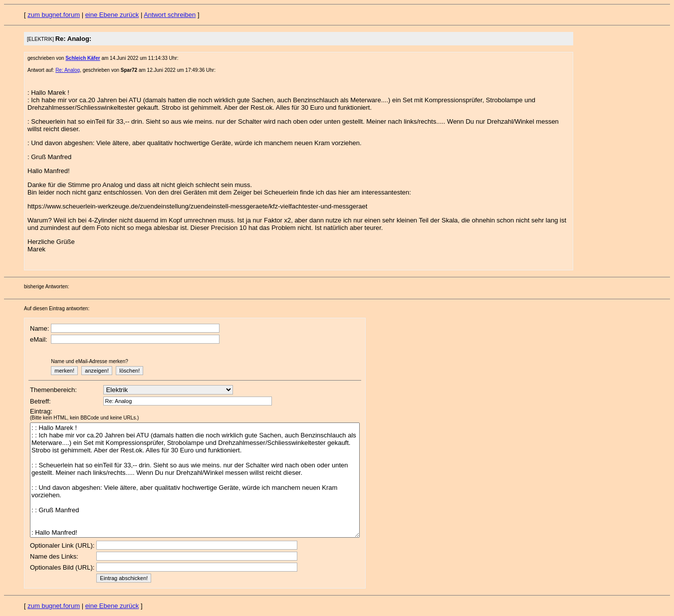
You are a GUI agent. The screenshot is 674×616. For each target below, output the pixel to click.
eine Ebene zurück (112, 15)
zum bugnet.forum (54, 15)
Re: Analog (68, 70)
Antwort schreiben (170, 15)
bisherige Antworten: (47, 287)
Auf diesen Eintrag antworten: (57, 308)
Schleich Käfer (83, 58)
